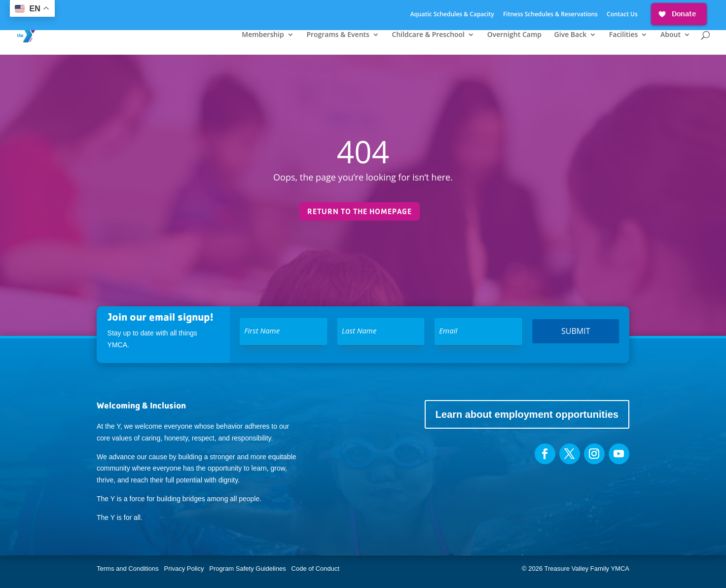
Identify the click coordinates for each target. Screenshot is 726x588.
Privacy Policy (184, 569)
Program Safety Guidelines (247, 569)
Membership (263, 35)
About (671, 35)
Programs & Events (338, 35)
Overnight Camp (514, 35)
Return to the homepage (360, 211)
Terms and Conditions (128, 569)
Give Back (571, 35)
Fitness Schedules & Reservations (550, 15)
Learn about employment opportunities (527, 414)
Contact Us (622, 15)
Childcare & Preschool (428, 35)
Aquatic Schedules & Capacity (452, 15)
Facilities (624, 35)
